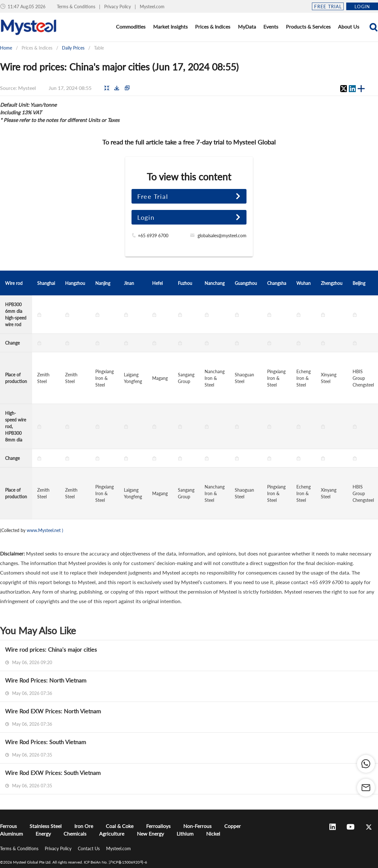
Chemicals (75, 834)
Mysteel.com (152, 7)
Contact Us (89, 848)
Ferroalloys (158, 826)
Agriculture (112, 834)
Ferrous (8, 826)
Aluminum (11, 834)
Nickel (213, 834)
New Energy (150, 834)
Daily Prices (73, 48)
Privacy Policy (118, 7)
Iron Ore (84, 826)
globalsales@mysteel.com (222, 236)
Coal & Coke (120, 826)
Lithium (185, 834)
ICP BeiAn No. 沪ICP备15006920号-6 (115, 862)
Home (6, 48)
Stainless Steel (46, 826)
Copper (233, 826)
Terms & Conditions (77, 7)
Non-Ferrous (197, 826)
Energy (43, 834)
